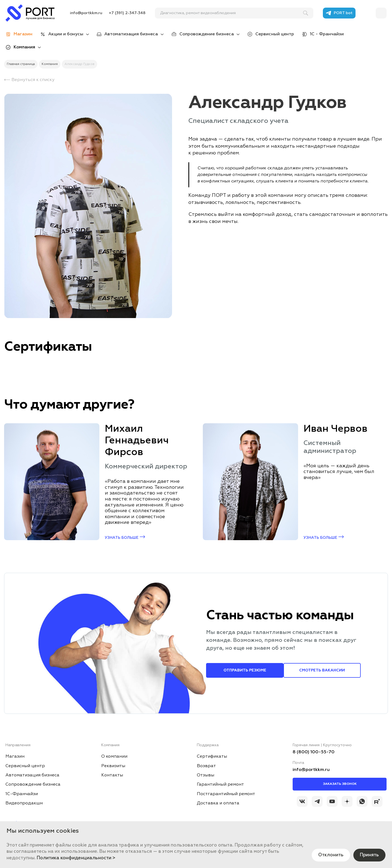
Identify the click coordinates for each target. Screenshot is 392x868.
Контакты (112, 775)
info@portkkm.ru (86, 13)
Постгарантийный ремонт (226, 794)
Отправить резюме (245, 670)
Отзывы (206, 775)
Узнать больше (125, 537)
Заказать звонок (340, 784)
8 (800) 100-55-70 (314, 752)
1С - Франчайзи (327, 34)
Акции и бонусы (66, 34)
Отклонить (328, 855)
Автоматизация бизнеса (131, 34)
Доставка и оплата (218, 803)
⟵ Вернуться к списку (29, 80)
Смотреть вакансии (322, 670)
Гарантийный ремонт (220, 785)
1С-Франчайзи (22, 794)
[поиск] (232, 13)
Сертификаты (212, 757)
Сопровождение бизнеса (207, 34)
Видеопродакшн (24, 803)
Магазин (15, 757)
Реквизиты (113, 766)
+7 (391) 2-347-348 (127, 13)
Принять (369, 855)
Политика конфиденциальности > (76, 858)
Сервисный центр (275, 34)
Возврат (206, 766)
